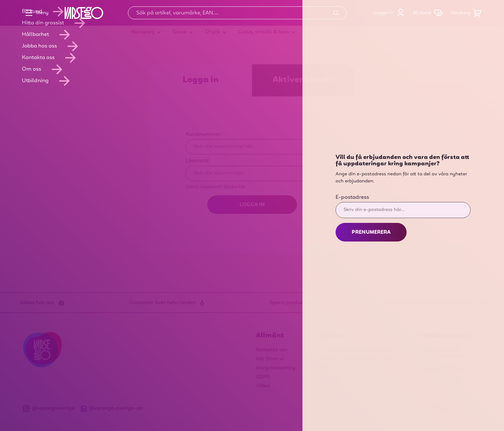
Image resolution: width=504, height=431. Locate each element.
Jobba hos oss (339, 386)
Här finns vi (270, 359)
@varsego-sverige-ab (112, 409)
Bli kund (429, 13)
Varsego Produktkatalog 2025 (358, 350)
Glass (180, 32)
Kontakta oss (272, 350)
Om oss (331, 377)
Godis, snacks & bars (264, 32)
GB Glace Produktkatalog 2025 (359, 359)
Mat (313, 32)
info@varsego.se (443, 368)
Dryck (212, 32)
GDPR (263, 377)
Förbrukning (351, 32)
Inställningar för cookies (452, 409)
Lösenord (197, 161)
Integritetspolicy (275, 368)
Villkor (263, 386)
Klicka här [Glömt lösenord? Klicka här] (234, 187)
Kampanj (143, 32)
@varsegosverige (49, 409)
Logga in (391, 13)
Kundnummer (203, 135)
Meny (35, 13)
